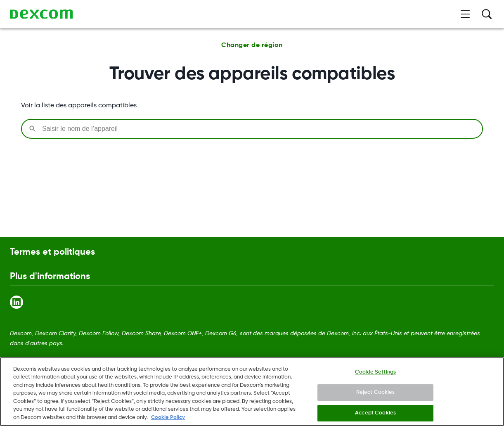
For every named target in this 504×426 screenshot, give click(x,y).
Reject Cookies (376, 396)
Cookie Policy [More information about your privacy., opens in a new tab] (168, 421)
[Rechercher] (487, 14)
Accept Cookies (375, 416)
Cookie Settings (375, 375)
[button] (252, 46)
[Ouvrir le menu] (465, 14)
